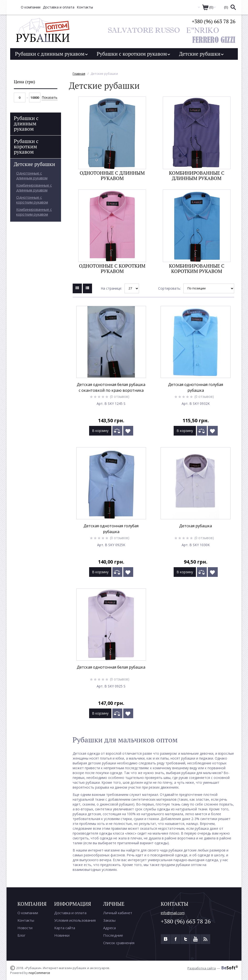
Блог (21, 935)
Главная (79, 74)
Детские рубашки (201, 54)
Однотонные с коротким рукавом (112, 268)
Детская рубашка (196, 526)
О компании (28, 913)
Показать (50, 97)
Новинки (62, 935)
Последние (113, 935)
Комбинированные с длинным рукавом (197, 176)
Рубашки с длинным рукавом (51, 54)
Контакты (26, 920)
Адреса (109, 928)
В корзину (100, 431)
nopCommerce (39, 973)
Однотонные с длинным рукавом (112, 176)
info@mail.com (173, 913)
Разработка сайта (202, 968)
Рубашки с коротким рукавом (133, 54)
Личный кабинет (118, 913)
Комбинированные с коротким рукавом (197, 268)
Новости (25, 928)
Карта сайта (65, 928)
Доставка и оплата (70, 913)
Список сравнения (119, 943)
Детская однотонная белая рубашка (111, 667)
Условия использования (75, 920)
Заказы (109, 920)
